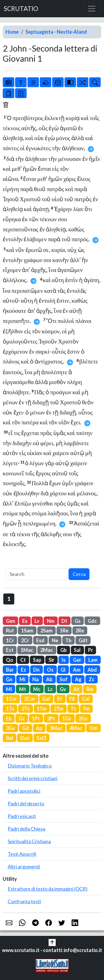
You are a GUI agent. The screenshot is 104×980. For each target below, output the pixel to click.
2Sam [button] (46, 630)
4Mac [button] (76, 728)
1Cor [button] (12, 699)
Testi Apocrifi (22, 854)
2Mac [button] (47, 650)
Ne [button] (55, 640)
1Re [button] (64, 630)
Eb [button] (9, 718)
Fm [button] (87, 709)
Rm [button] (90, 689)
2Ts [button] (26, 709)
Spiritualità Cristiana (29, 841)
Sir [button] (51, 660)
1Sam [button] (27, 630)
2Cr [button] (25, 640)
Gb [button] (64, 650)
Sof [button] (64, 679)
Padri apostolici (24, 791)
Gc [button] (22, 718)
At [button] (76, 689)
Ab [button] (49, 679)
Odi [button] (94, 728)
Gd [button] (26, 728)
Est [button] (10, 650)
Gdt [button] (83, 640)
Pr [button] (91, 650)
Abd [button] (92, 670)
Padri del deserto (26, 803)
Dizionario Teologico (30, 766)
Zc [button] (92, 679)
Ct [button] (23, 660)
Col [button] (86, 699)
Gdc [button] (92, 621)
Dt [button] (64, 621)
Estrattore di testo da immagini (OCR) (48, 889)
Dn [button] (36, 670)
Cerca (79, 574)
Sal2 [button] (41, 738)
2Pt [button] (51, 718)
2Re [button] (80, 630)
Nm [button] (51, 621)
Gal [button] (46, 699)
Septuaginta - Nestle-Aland (56, 32)
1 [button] (9, 599)
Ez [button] (23, 670)
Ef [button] (60, 699)
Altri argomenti (24, 867)
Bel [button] (10, 738)
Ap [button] (39, 728)
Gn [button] (9, 679)
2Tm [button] (59, 709)
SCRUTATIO (21, 9)
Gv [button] (63, 689)
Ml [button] (9, 689)
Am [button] (77, 670)
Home (12, 32)
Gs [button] (78, 621)
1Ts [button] (10, 709)
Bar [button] (10, 670)
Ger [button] (77, 660)
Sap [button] (37, 660)
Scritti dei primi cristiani (33, 778)
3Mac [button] (56, 728)
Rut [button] (10, 630)
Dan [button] (25, 738)
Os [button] (50, 670)
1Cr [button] (10, 640)
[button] (52, 942)
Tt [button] (73, 709)
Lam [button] (93, 660)
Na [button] (36, 679)
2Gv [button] (83, 718)
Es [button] (25, 621)
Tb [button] (68, 640)
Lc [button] (50, 689)
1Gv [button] (67, 718)
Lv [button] (37, 621)
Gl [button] (63, 670)
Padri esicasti (22, 816)
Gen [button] (11, 621)
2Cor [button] (30, 699)
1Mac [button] (27, 650)
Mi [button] (22, 679)
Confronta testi (24, 901)
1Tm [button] (42, 709)
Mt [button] (23, 689)
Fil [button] (72, 699)
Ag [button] (78, 679)
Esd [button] (40, 640)
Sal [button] (77, 650)
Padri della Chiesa (26, 829)
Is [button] (64, 660)
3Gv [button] (11, 728)
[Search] (37, 574)
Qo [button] (10, 660)
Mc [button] (37, 689)
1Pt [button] (36, 718)
